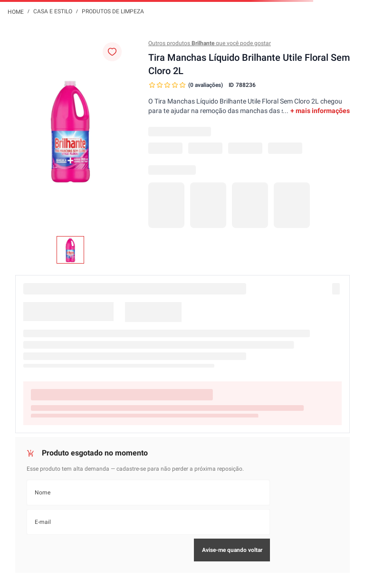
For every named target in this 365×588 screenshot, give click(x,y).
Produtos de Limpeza (113, 11)
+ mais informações (320, 111)
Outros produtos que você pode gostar (210, 43)
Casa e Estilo (53, 11)
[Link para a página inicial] (16, 11)
